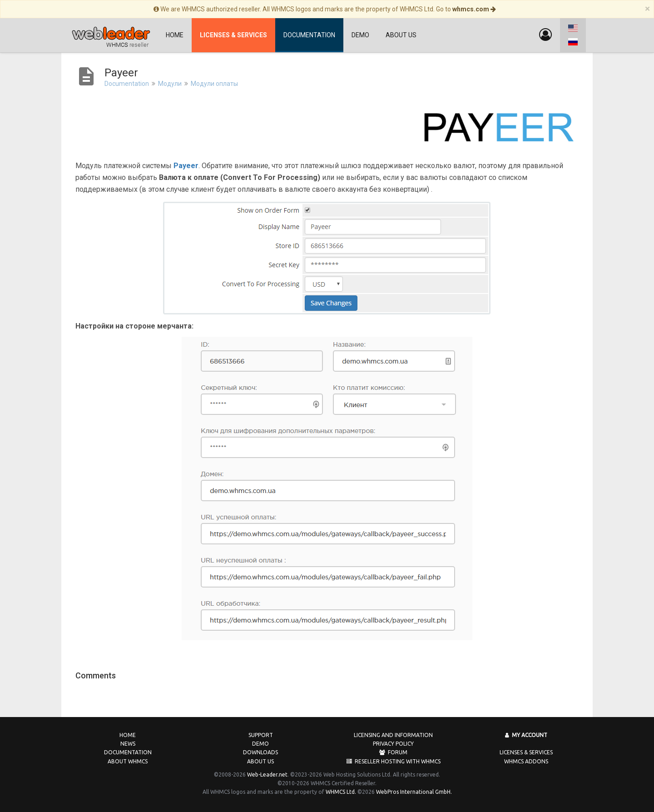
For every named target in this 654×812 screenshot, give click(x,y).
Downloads (260, 752)
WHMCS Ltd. (341, 792)
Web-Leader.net (267, 775)
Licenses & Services (526, 752)
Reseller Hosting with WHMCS (394, 761)
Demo (360, 35)
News (128, 744)
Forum (393, 752)
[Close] (647, 9)
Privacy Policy (393, 744)
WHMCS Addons (526, 761)
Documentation (309, 35)
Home (175, 35)
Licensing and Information (393, 735)
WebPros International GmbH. (414, 792)
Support (261, 735)
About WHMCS (128, 761)
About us (401, 35)
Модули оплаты (214, 84)
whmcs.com (474, 9)
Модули (170, 84)
